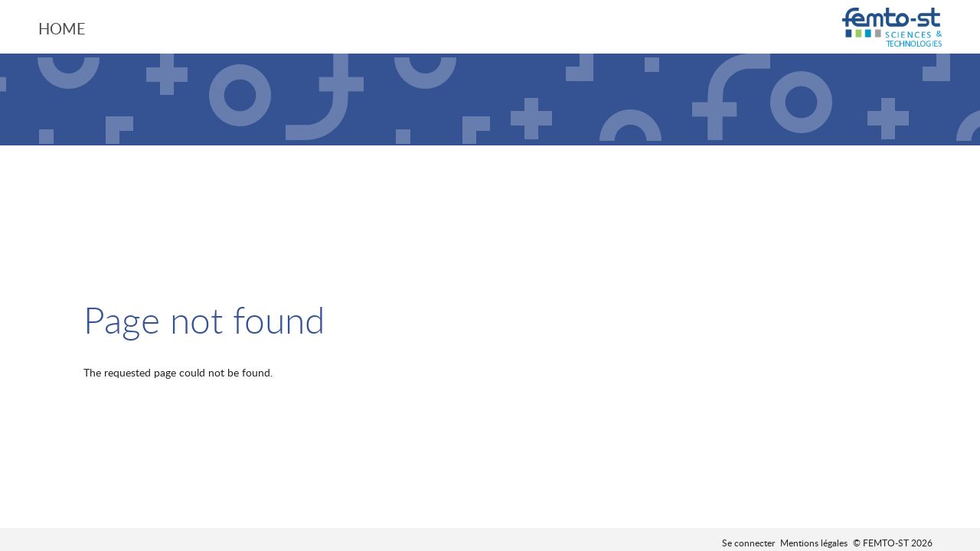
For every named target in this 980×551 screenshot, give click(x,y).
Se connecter (748, 543)
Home (62, 28)
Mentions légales (814, 543)
